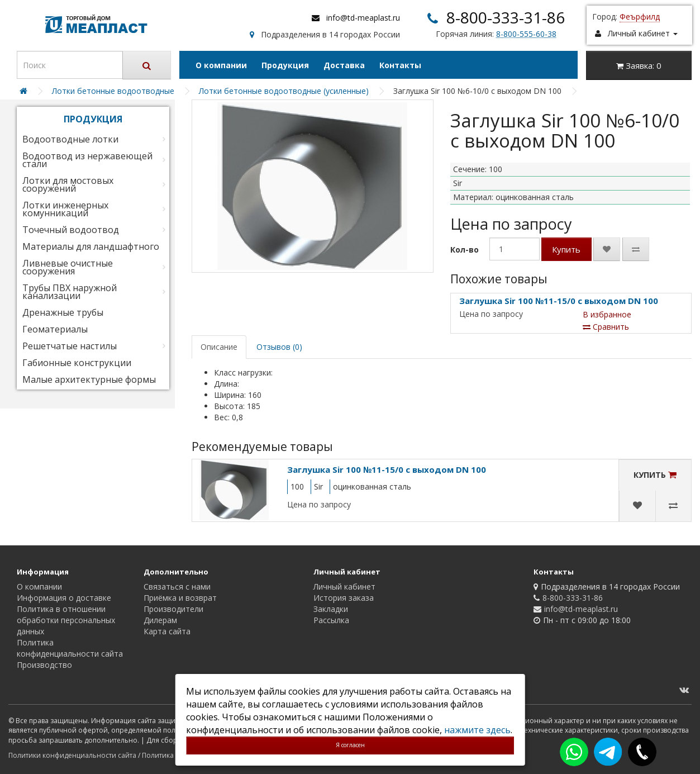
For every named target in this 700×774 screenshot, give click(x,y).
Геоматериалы (55, 329)
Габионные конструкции (77, 363)
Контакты (400, 65)
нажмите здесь (477, 730)
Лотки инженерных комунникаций (65, 209)
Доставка (344, 65)
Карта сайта (167, 631)
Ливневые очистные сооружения (68, 267)
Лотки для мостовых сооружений (68, 184)
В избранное (607, 314)
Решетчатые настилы (70, 346)
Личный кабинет (344, 587)
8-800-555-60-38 (526, 34)
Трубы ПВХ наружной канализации (70, 292)
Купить (566, 249)
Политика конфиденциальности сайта (70, 648)
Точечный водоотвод (71, 230)
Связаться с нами (177, 587)
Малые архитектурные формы (89, 379)
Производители (173, 609)
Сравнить (606, 327)
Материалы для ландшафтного (91, 246)
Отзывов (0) (279, 347)
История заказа (344, 598)
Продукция (285, 65)
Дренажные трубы (63, 312)
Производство (44, 665)
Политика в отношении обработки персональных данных (66, 620)
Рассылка (331, 620)
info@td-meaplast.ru (363, 18)
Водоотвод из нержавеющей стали (87, 160)
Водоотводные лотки (70, 139)
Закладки (331, 609)
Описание (219, 347)
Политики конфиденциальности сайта (72, 755)
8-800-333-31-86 (506, 17)
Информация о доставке (64, 598)
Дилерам (160, 620)
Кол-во (465, 250)
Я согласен (350, 745)
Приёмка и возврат (180, 598)
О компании (221, 65)
